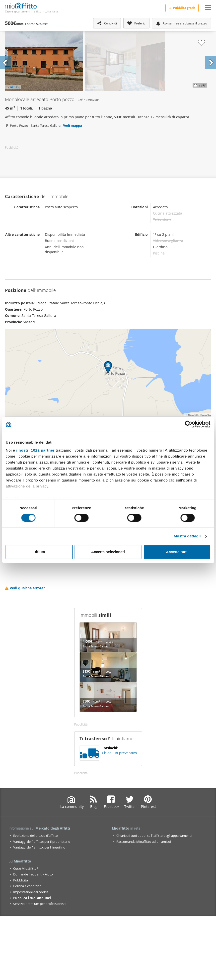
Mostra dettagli (187, 536)
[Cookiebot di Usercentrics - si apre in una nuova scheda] (188, 424)
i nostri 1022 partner (35, 450)
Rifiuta (39, 552)
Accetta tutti (177, 552)
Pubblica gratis (182, 8)
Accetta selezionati (108, 552)
